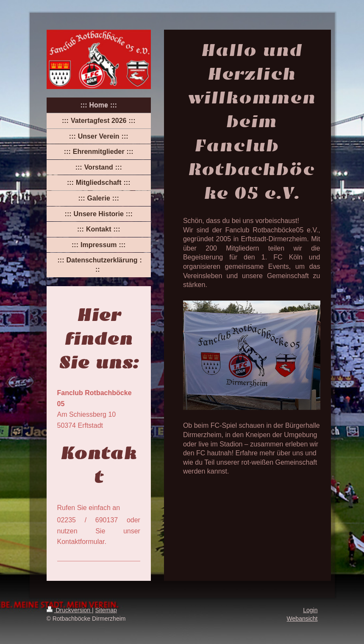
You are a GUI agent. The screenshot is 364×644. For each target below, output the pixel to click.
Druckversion (69, 610)
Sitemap (106, 610)
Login (310, 610)
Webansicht (302, 619)
